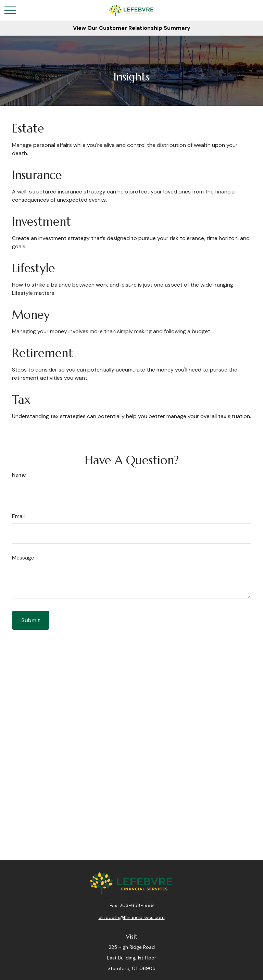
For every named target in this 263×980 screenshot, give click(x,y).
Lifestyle (34, 268)
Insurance (37, 175)
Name (19, 475)
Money (31, 315)
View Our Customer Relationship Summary (132, 28)
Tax (21, 400)
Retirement (42, 353)
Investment (41, 222)
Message (23, 558)
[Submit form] (31, 620)
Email (18, 516)
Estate (28, 129)
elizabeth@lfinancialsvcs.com (132, 917)
